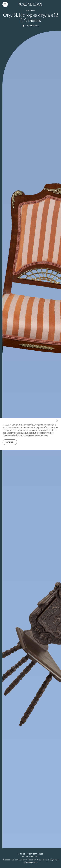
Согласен (10, 442)
